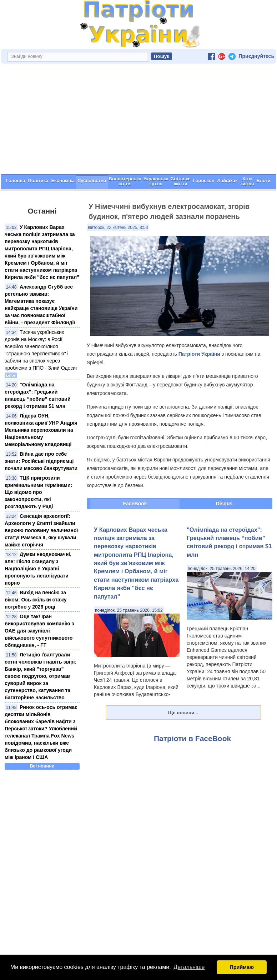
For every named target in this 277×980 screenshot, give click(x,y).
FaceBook (135, 504)
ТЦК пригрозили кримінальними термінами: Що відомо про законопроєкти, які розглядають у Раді (38, 492)
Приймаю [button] (242, 967)
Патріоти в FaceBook (192, 738)
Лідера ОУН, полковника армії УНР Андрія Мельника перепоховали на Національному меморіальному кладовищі (41, 430)
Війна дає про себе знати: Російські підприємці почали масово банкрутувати (41, 461)
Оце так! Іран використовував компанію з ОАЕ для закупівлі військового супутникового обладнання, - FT (39, 631)
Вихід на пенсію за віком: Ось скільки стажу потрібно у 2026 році (36, 600)
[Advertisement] (138, 121)
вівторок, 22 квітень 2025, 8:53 (118, 227)
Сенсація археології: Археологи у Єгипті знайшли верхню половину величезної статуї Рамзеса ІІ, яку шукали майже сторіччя (41, 530)
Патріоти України (199, 354)
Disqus (224, 504)
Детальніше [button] (189, 967)
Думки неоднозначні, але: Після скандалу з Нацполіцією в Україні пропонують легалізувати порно (38, 569)
